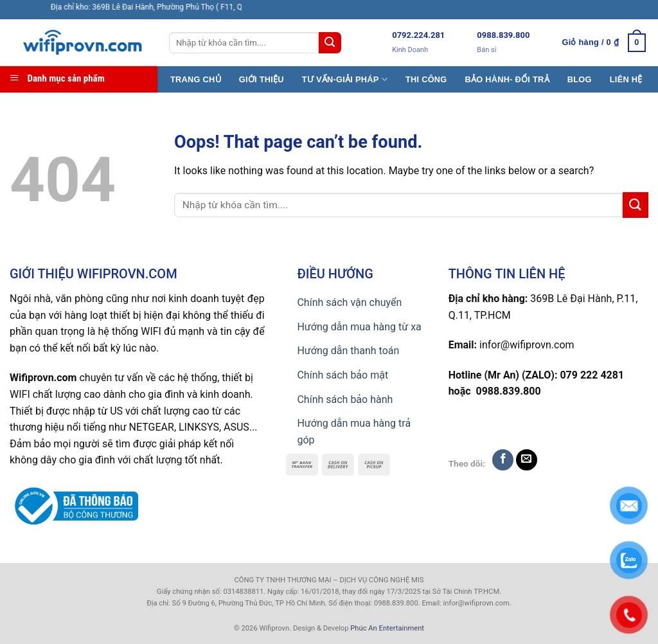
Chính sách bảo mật (342, 375)
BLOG (580, 79)
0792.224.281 (418, 35)
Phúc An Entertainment (387, 628)
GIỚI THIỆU (262, 79)
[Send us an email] (527, 460)
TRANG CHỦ (196, 79)
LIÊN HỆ (626, 79)
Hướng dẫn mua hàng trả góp (354, 432)
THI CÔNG (426, 79)
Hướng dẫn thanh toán (348, 351)
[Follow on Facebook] (503, 460)
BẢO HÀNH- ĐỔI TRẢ (507, 79)
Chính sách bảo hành (345, 399)
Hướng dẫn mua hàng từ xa (359, 327)
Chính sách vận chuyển (349, 302)
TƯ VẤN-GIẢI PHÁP (345, 79)
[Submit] (330, 43)
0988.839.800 (503, 35)
